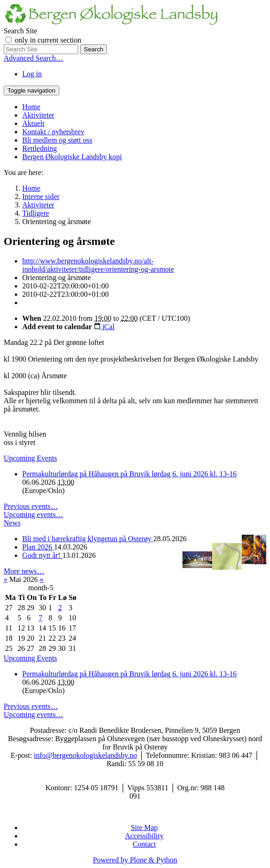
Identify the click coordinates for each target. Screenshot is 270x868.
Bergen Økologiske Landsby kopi (72, 157)
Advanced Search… (33, 58)
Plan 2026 (38, 547)
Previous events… (31, 506)
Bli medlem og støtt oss (57, 140)
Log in (32, 74)
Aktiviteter (38, 115)
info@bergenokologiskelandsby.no (85, 755)
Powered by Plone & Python (135, 860)
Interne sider (41, 197)
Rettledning (40, 148)
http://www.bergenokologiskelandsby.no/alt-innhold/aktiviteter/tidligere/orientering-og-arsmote (98, 265)
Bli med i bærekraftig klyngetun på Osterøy (88, 539)
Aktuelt (33, 123)
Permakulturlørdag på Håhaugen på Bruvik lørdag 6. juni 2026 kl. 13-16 (129, 474)
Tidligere (36, 213)
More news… (24, 571)
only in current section (48, 40)
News (12, 523)
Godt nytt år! (42, 555)
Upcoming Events (30, 458)
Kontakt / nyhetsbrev (53, 132)
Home (31, 107)
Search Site (20, 31)
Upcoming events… (33, 515)
